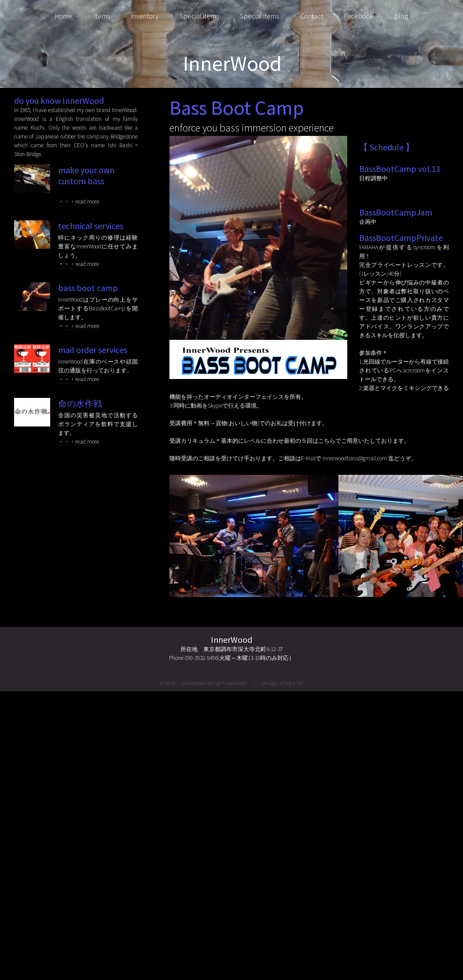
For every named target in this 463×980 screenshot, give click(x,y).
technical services (91, 226)
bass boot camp (88, 288)
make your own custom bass (86, 175)
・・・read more (79, 202)
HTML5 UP (291, 683)
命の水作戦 (80, 403)
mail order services (93, 350)
